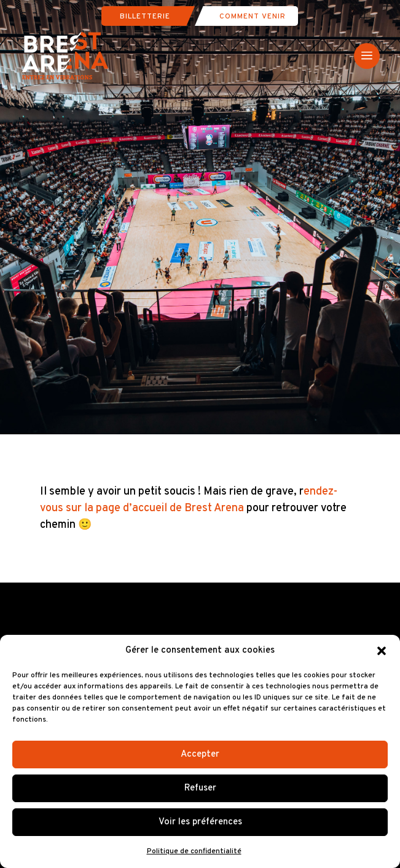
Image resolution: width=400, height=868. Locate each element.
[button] (382, 651)
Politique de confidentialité (194, 851)
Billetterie (145, 17)
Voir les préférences (200, 822)
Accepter (200, 755)
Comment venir (253, 17)
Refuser (200, 788)
